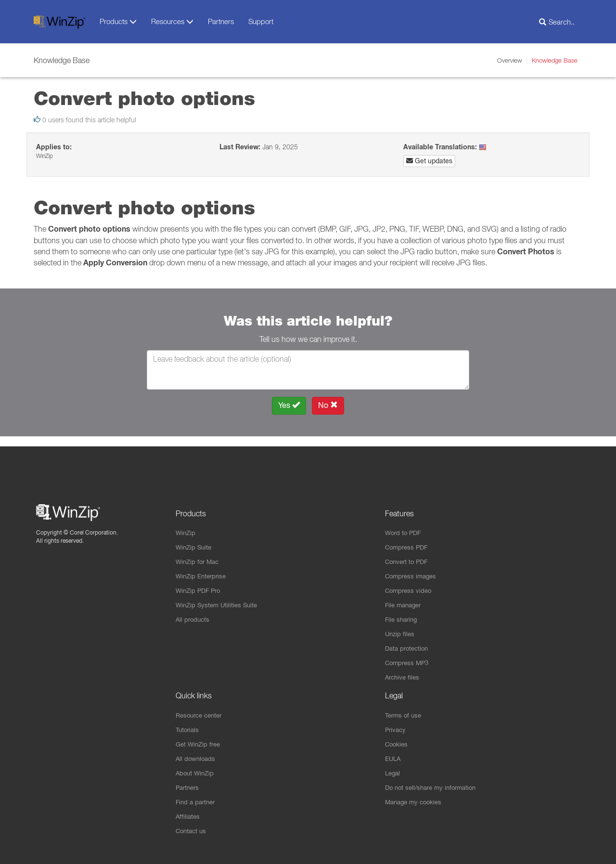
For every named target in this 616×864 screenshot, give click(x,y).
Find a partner (197, 801)
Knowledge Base (555, 60)
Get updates (429, 161)
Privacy (396, 726)
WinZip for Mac (199, 554)
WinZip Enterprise (203, 569)
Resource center (201, 711)
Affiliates (188, 816)
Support (261, 21)
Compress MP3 (409, 658)
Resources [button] (172, 21)
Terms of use (405, 711)
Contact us (192, 831)
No (328, 405)
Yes (289, 405)
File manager (405, 599)
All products (194, 614)
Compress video (410, 584)
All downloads (197, 756)
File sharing (403, 614)
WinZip (186, 524)
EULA (394, 756)
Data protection (409, 643)
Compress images (413, 569)
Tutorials (188, 726)
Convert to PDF (408, 554)
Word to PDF (404, 524)
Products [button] (118, 21)
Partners (221, 21)
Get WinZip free (200, 741)
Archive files (404, 673)
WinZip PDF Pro (200, 584)
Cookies (397, 741)
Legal (393, 771)
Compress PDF (408, 539)
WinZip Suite (195, 539)
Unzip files (401, 628)
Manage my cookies (416, 801)
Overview (510, 60)
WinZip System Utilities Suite (219, 599)
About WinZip (196, 771)
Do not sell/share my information (435, 786)
